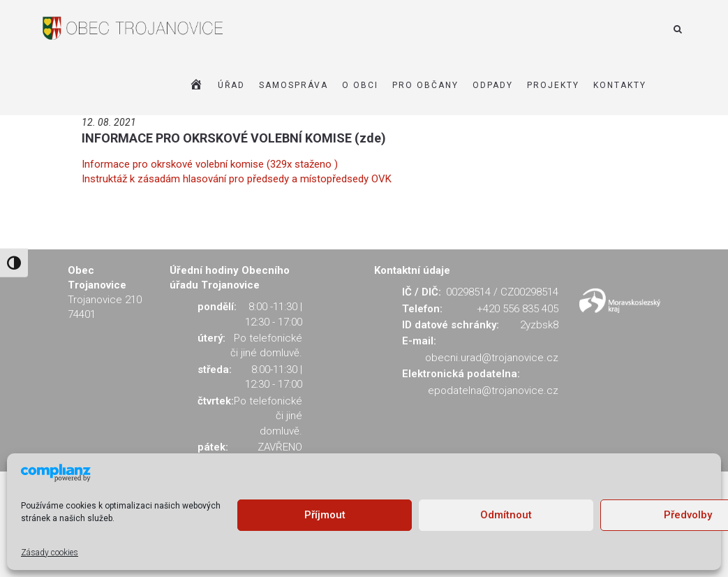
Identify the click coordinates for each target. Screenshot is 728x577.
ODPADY (493, 85)
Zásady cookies (50, 553)
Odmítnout (506, 515)
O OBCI (360, 85)
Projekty (553, 85)
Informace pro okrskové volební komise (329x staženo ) (210, 164)
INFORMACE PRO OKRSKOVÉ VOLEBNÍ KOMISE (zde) (234, 138)
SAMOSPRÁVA (294, 85)
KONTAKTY (620, 85)
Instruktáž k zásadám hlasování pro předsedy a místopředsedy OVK (237, 179)
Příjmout (325, 515)
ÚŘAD (231, 85)
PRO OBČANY (425, 85)
